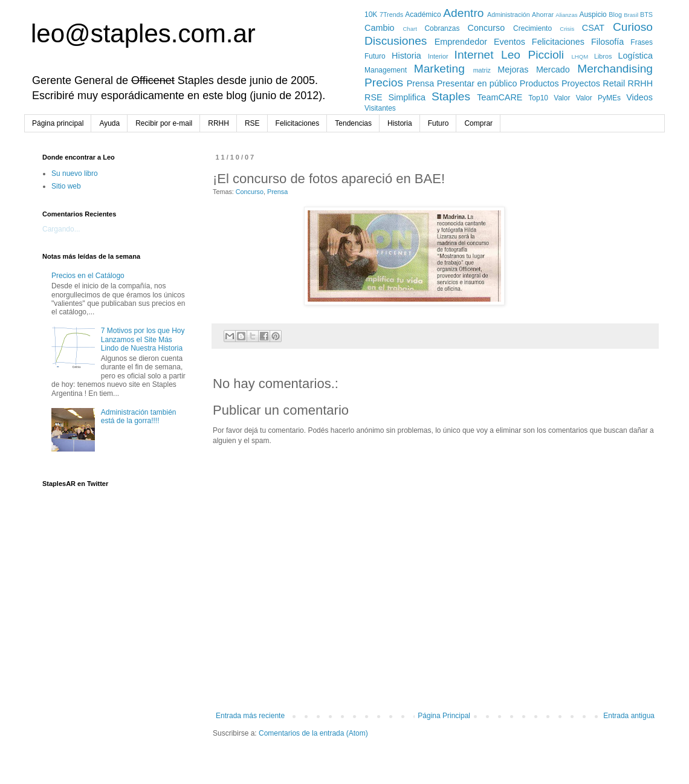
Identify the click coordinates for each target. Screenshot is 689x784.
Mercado (553, 70)
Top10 (538, 98)
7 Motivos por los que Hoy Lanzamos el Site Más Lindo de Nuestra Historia (143, 339)
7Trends (391, 15)
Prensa (421, 83)
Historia (406, 56)
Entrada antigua (629, 716)
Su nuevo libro (75, 173)
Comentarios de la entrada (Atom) (313, 733)
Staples (451, 96)
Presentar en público (477, 83)
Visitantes (380, 108)
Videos (639, 97)
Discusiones (396, 41)
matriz (482, 70)
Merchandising (615, 69)
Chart (409, 29)
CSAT (593, 28)
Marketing (439, 69)
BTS (646, 15)
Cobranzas (442, 28)
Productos (539, 83)
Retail (614, 83)
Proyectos (581, 83)
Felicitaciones (558, 42)
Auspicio (593, 15)
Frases (642, 42)
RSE (374, 97)
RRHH (641, 83)
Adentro (463, 13)
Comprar (478, 123)
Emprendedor (461, 42)
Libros (603, 56)
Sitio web (66, 186)
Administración (509, 15)
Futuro (375, 56)
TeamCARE (500, 97)
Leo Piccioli (532, 55)
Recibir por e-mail (164, 123)
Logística (635, 56)
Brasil (631, 15)
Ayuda (109, 123)
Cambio (380, 28)
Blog (615, 15)
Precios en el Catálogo (88, 276)
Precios (384, 83)
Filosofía (607, 42)
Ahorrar (543, 15)
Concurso (487, 28)
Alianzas (566, 15)
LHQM (580, 57)
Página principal (58, 123)
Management (386, 70)
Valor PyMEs (598, 98)
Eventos (509, 42)
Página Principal (444, 716)
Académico (423, 15)
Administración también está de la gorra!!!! (139, 416)
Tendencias (353, 123)
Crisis (567, 29)
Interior (438, 56)
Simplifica (407, 97)
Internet (474, 55)
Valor (562, 98)
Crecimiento (532, 28)
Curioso (633, 27)
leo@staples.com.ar (143, 34)
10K (371, 15)
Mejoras (513, 70)
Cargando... (61, 229)
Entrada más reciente (250, 716)
